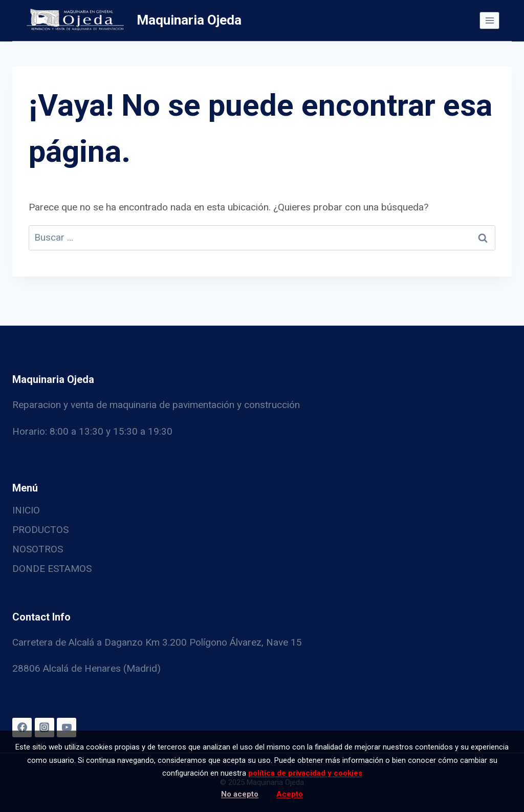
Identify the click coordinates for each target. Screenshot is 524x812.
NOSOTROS (38, 549)
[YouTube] (67, 728)
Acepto (290, 794)
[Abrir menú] (489, 20)
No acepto (240, 794)
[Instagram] (45, 728)
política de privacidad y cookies (305, 773)
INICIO (26, 510)
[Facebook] (22, 728)
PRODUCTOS (40, 530)
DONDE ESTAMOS (52, 569)
